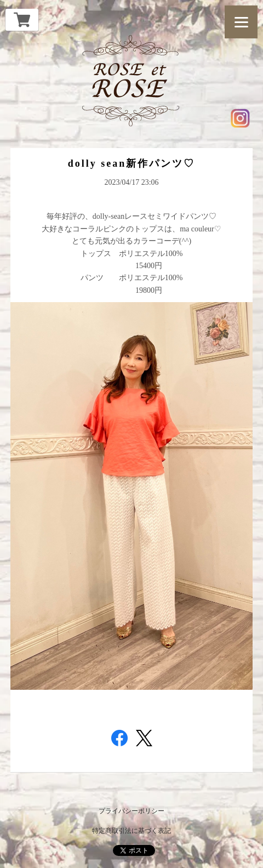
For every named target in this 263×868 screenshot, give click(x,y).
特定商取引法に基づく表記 (131, 831)
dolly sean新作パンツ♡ (132, 163)
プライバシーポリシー (131, 811)
